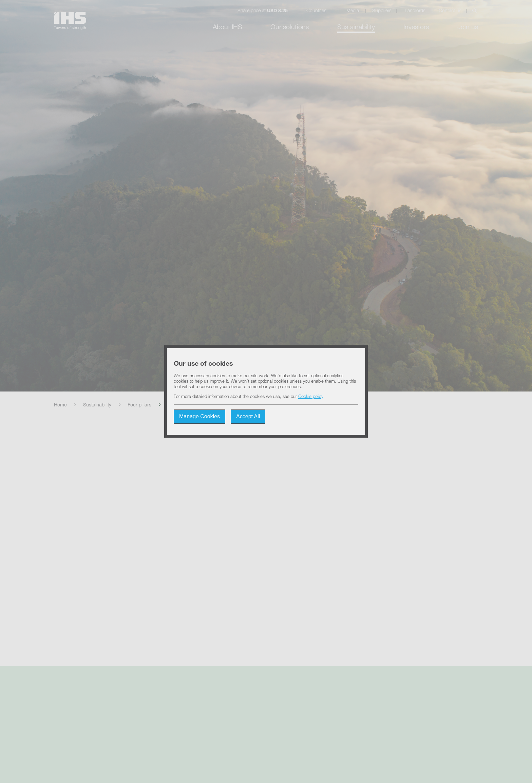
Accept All (248, 416)
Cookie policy (311, 397)
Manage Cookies (199, 416)
